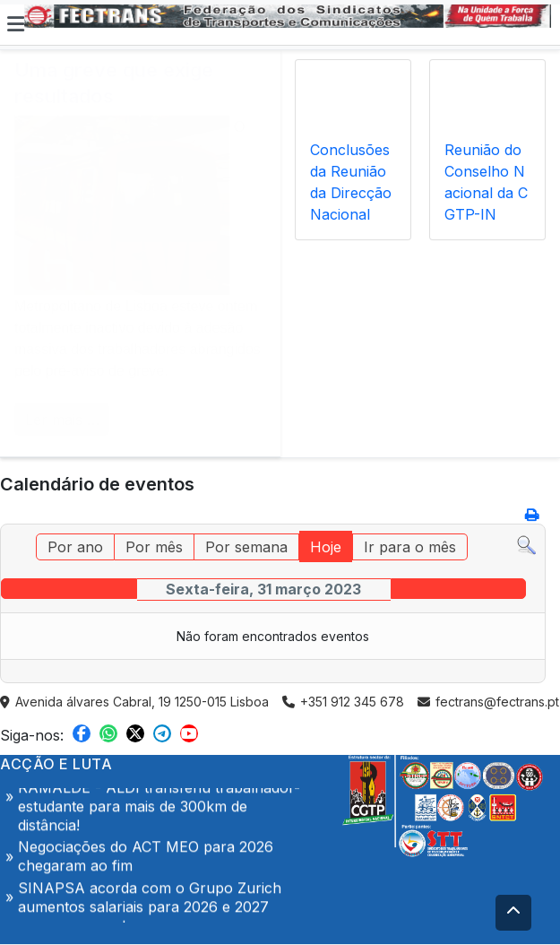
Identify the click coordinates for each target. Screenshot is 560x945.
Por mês (154, 547)
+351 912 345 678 (343, 702)
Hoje (326, 547)
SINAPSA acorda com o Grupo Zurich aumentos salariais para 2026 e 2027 (150, 901)
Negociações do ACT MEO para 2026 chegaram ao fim (146, 859)
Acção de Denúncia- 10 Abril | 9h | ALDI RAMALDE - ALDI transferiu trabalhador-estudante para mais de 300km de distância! (159, 800)
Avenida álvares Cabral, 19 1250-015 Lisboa (134, 702)
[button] (16, 24)
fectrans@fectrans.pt (488, 702)
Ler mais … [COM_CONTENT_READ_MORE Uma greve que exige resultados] (62, 420)
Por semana (246, 547)
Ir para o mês (410, 547)
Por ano (75, 547)
